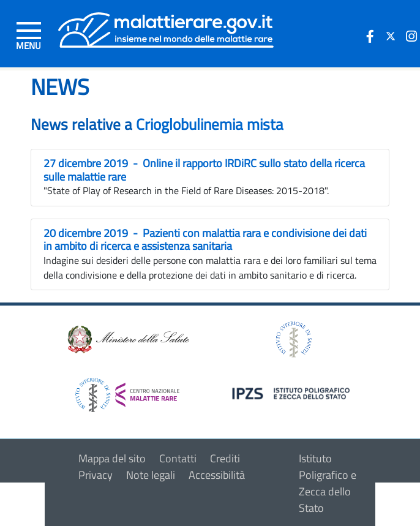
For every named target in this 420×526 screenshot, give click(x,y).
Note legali (151, 475)
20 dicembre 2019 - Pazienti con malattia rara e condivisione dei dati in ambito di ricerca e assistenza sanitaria (205, 240)
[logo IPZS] (293, 392)
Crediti (225, 458)
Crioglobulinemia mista (210, 124)
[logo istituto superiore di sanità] (293, 338)
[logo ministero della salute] (127, 338)
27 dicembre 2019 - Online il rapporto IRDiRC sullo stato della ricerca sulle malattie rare (204, 170)
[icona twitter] (391, 36)
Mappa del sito (112, 458)
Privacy (96, 475)
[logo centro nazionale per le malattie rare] (127, 392)
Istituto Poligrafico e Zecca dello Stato (328, 483)
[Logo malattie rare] (166, 29)
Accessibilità (217, 475)
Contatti (178, 458)
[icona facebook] (370, 36)
